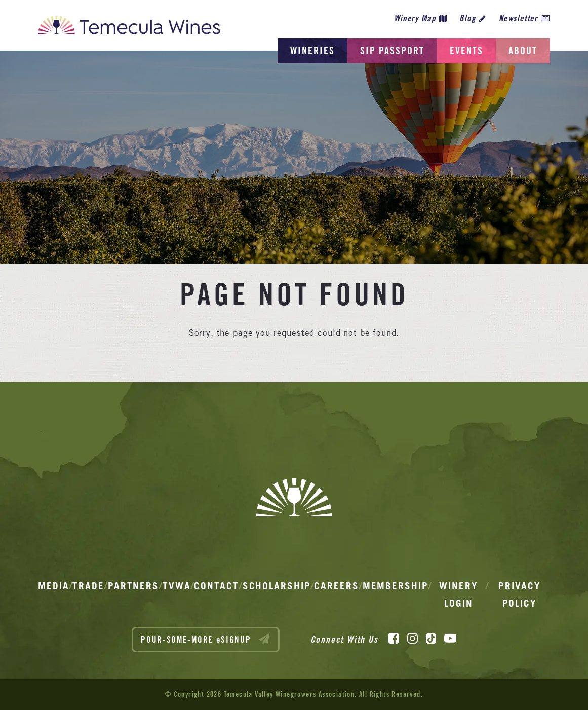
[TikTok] (431, 639)
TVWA (177, 586)
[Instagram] (413, 639)
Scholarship (277, 586)
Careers (336, 586)
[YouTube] (450, 639)
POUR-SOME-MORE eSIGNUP (206, 639)
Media (54, 586)
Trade (88, 586)
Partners (133, 586)
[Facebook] (394, 639)
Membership (396, 586)
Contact (216, 586)
